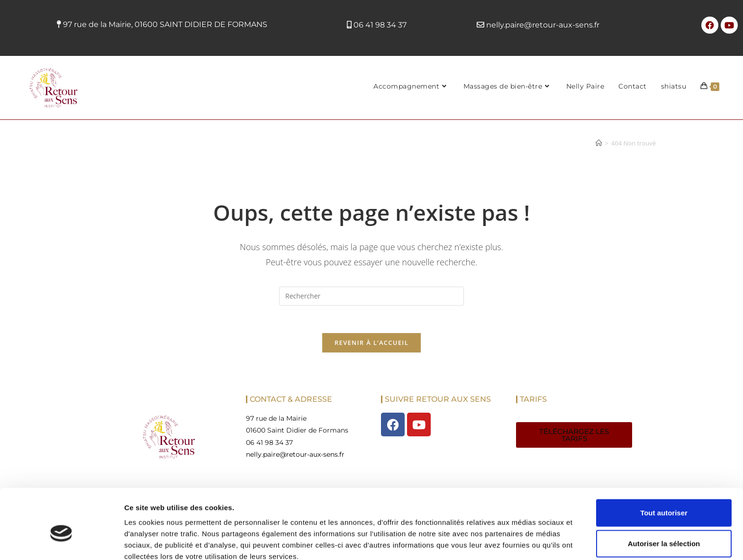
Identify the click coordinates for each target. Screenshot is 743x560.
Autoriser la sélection (664, 498)
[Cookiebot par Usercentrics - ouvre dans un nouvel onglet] (61, 542)
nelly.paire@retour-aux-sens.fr (543, 25)
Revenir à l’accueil (371, 344)
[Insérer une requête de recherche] (371, 296)
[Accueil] (599, 143)
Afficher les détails (522, 541)
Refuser (664, 529)
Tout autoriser (664, 467)
